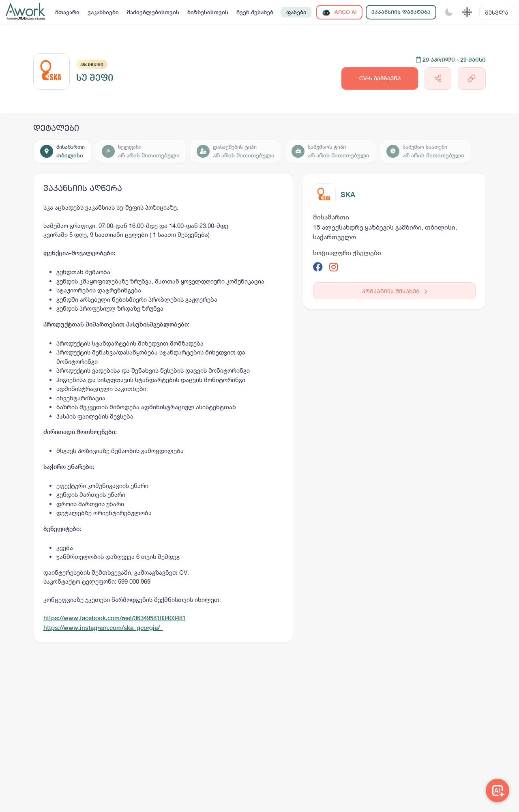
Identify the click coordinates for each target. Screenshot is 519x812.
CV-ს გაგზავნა (380, 78)
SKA (348, 194)
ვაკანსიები (103, 12)
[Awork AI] (498, 791)
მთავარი (67, 12)
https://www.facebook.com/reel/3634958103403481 (115, 618)
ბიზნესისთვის (208, 12)
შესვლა (497, 12)
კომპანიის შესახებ (394, 291)
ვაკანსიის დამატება (401, 12)
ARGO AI (339, 12)
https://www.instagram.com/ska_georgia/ (103, 628)
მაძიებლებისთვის (153, 12)
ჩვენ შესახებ (255, 12)
